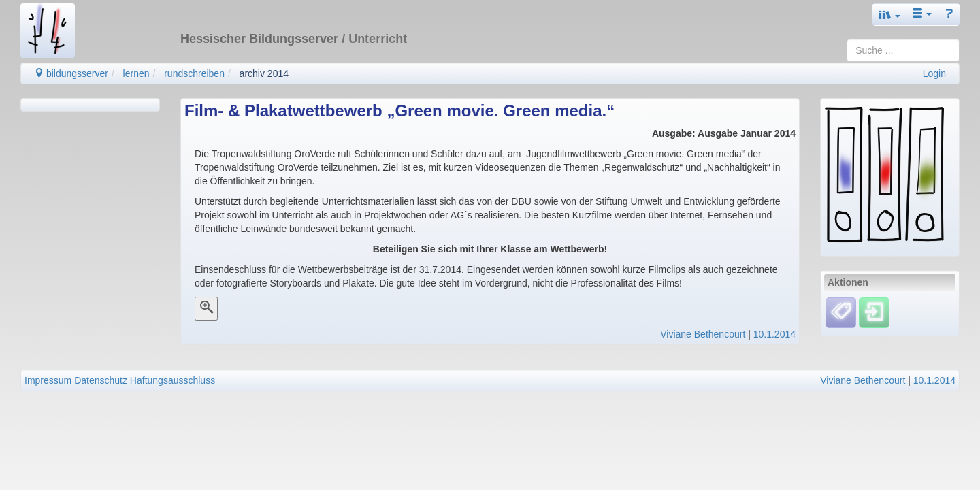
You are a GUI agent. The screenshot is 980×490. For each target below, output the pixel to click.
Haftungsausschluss (173, 380)
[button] (889, 15)
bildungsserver (71, 73)
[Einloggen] (874, 312)
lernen (136, 73)
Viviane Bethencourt (703, 334)
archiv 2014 (264, 73)
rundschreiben (194, 73)
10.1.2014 (774, 334)
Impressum (48, 380)
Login (934, 73)
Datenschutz (101, 380)
